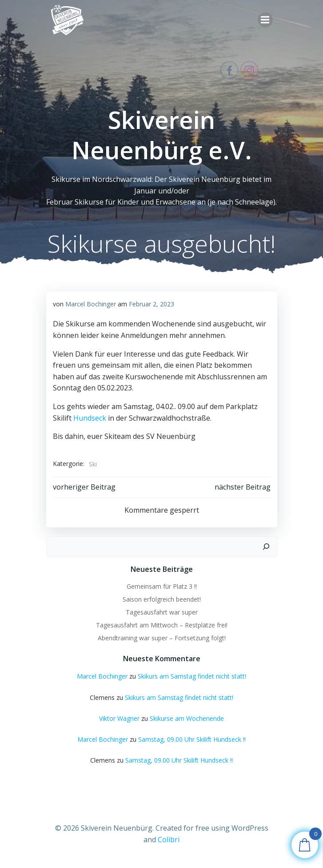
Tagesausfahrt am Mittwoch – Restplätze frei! (162, 625)
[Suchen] (266, 547)
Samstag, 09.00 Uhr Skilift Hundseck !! (192, 739)
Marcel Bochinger (91, 304)
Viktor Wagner (119, 718)
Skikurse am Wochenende (187, 718)
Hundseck (90, 418)
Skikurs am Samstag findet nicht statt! (192, 676)
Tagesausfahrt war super (162, 612)
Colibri (169, 840)
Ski (93, 464)
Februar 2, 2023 (152, 304)
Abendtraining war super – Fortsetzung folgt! (162, 638)
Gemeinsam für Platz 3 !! (162, 586)
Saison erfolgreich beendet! (162, 599)
